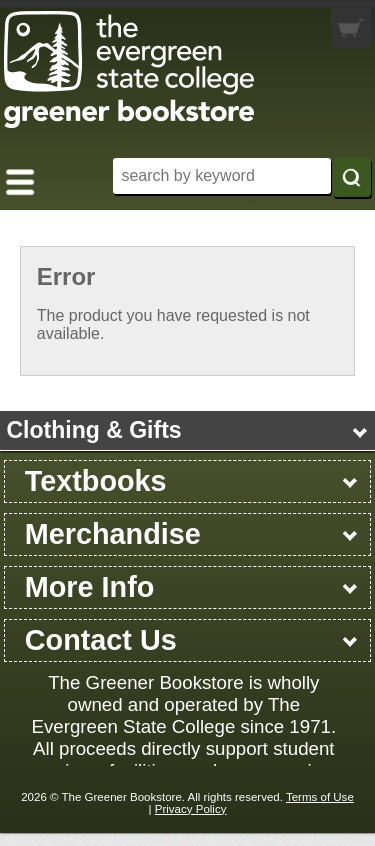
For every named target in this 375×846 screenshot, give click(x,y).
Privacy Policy (191, 809)
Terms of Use (320, 797)
